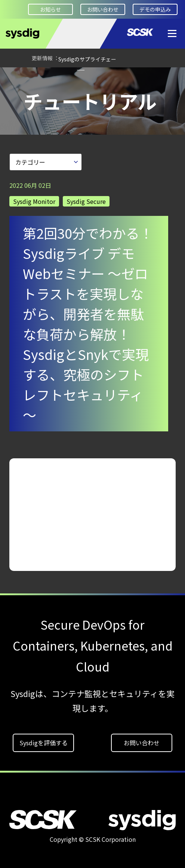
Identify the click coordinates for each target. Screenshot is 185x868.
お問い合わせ (103, 9)
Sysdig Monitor (34, 199)
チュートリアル (81, 105)
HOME (17, 105)
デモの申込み (155, 9)
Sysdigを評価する (44, 740)
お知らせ (50, 9)
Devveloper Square (50, 105)
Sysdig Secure (86, 199)
